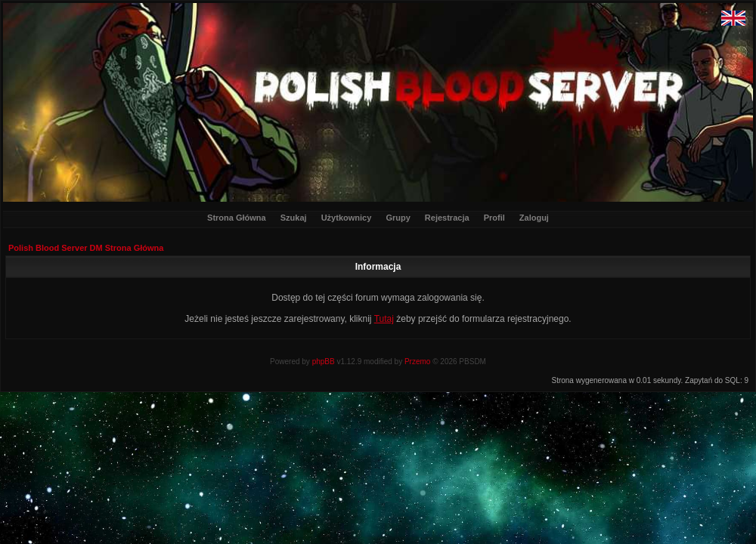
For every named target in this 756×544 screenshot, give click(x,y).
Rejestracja (447, 218)
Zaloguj (534, 218)
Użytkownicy (347, 218)
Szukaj (294, 218)
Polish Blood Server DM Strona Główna (86, 248)
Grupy (398, 218)
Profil (494, 218)
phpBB (324, 362)
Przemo (417, 362)
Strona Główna (237, 218)
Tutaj (384, 319)
